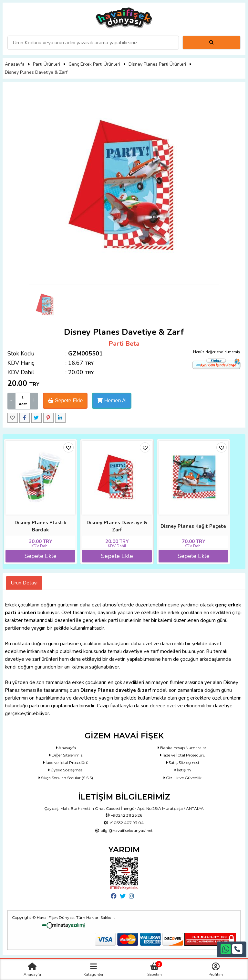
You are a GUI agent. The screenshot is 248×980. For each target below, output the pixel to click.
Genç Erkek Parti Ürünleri (94, 64)
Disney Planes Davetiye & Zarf (36, 72)
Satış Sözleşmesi (182, 762)
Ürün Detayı (24, 583)
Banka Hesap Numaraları (182, 748)
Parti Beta (124, 344)
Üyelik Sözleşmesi (66, 770)
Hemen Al (112, 401)
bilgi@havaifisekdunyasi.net (124, 830)
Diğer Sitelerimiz (66, 755)
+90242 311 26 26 (124, 815)
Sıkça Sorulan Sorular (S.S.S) (66, 778)
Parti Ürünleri (46, 64)
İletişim (182, 770)
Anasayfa (15, 64)
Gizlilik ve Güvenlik (182, 778)
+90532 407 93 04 (124, 823)
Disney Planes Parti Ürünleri (157, 64)
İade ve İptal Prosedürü (182, 755)
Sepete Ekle (65, 401)
